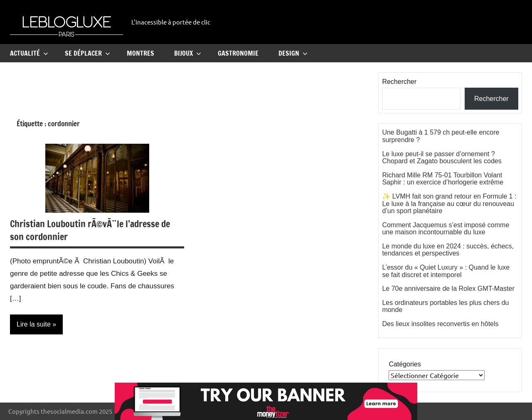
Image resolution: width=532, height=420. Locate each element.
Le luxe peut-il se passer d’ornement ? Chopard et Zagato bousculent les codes (442, 158)
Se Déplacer (87, 53)
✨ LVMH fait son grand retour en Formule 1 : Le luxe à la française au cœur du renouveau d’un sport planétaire (449, 204)
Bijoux (188, 53)
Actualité (29, 53)
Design (293, 53)
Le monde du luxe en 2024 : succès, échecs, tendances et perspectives (448, 250)
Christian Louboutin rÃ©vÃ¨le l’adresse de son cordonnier (90, 230)
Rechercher (399, 82)
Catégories (405, 364)
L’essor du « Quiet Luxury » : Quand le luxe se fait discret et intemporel (446, 271)
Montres (140, 53)
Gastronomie (238, 53)
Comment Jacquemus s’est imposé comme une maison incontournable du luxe (446, 229)
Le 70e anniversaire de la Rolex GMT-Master (448, 289)
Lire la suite (34, 324)
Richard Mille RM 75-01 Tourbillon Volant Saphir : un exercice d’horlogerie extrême (443, 179)
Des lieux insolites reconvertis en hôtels (440, 324)
